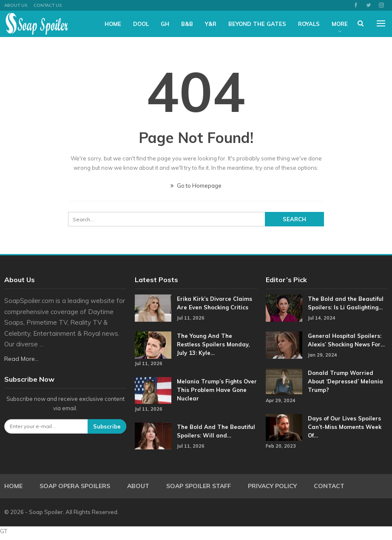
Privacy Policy (272, 486)
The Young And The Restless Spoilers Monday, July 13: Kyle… (213, 344)
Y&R (211, 24)
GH (165, 24)
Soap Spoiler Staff (199, 486)
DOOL (141, 24)
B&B (187, 24)
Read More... (21, 359)
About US (16, 5)
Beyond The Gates (257, 24)
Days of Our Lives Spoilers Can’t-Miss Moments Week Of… (345, 427)
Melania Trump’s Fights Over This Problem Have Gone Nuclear (217, 390)
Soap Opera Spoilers (75, 486)
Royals (309, 24)
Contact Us (48, 5)
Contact (329, 486)
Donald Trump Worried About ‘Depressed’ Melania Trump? (345, 381)
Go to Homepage (196, 186)
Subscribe (107, 426)
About (138, 486)
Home (113, 24)
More (340, 24)
